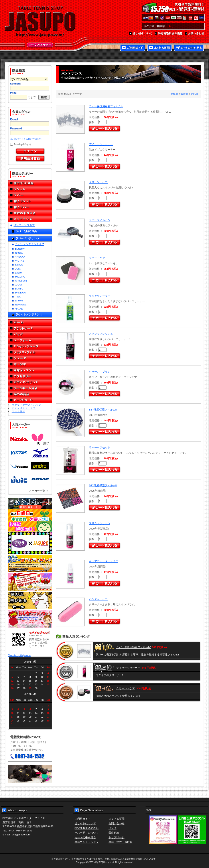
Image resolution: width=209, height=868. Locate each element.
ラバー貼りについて (87, 833)
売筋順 (195, 94)
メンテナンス (30, 219)
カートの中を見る (189, 48)
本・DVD (30, 364)
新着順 (184, 94)
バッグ (30, 334)
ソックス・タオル (30, 352)
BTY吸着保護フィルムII (103, 485)
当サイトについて (141, 34)
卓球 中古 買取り (120, 842)
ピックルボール (30, 400)
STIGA (19, 265)
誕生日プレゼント (30, 582)
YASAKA (20, 257)
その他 (19, 308)
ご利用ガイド (133, 48)
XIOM (18, 284)
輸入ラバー (30, 207)
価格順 (174, 94)
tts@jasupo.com (21, 834)
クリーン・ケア (98, 182)
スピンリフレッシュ (101, 334)
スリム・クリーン (100, 523)
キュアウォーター (100, 296)
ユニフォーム (30, 340)
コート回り (18, 411)
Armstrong (21, 281)
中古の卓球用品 (30, 213)
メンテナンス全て (24, 225)
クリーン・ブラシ (100, 372)
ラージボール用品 (30, 388)
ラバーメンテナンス (28, 238)
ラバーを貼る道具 (26, 231)
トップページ (116, 837)
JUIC (18, 269)
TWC (18, 296)
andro (18, 273)
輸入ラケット (30, 201)
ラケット (30, 189)
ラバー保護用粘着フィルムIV (106, 106)
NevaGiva (21, 304)
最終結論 (114, 833)
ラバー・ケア (97, 258)
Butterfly (20, 249)
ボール (30, 322)
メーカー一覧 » (38, 491)
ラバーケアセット (100, 447)
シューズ (30, 358)
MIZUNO (20, 277)
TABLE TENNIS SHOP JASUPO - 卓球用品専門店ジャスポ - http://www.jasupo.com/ (40, 22)
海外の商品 (30, 394)
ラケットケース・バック (26, 405)
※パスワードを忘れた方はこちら (27, 139)
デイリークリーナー (101, 144)
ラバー (30, 195)
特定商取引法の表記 (169, 34)
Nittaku (19, 253)
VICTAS (20, 261)
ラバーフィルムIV (100, 220)
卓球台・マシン (30, 370)
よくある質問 (160, 48)
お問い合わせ (195, 34)
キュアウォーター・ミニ (104, 561)
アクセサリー (30, 376)
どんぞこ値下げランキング (30, 563)
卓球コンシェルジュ (87, 842)
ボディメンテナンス (30, 382)
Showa (19, 300)
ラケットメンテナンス (29, 314)
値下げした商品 (30, 183)
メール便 (30, 774)
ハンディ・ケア (98, 599)
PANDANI (21, 292)
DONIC (19, 288)
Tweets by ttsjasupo (19, 655)
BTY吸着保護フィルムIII (103, 410)
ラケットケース (30, 328)
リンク (112, 828)
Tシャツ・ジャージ (30, 346)
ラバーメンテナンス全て (30, 244)
